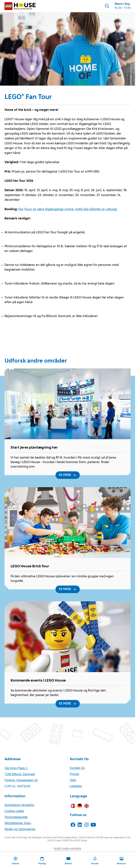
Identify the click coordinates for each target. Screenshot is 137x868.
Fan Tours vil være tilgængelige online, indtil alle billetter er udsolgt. (68, 209)
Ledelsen (76, 786)
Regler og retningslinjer (20, 829)
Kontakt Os (77, 768)
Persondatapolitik (16, 817)
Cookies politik (14, 811)
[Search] (107, 6)
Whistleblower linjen (18, 823)
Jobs (73, 780)
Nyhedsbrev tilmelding (19, 805)
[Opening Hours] (123, 6)
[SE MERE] (68, 475)
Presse (75, 774)
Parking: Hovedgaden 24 (21, 780)
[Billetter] (68, 860)
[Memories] (122, 860)
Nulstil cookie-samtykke (67, 848)
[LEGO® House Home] (20, 6)
